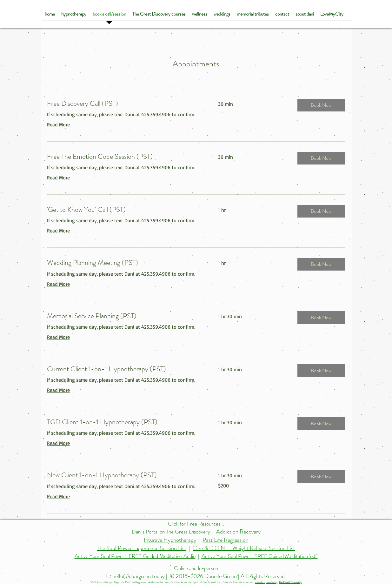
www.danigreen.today (266, 582)
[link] (125, 103)
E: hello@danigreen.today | (137, 576)
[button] (321, 105)
